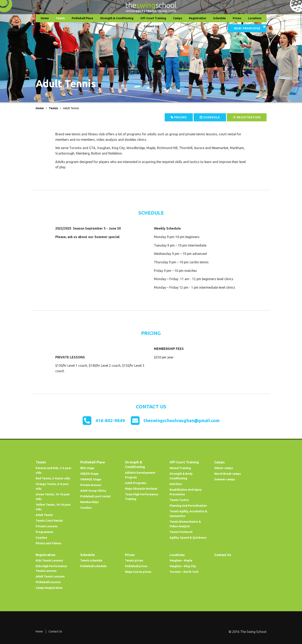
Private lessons (91, 485)
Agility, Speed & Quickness (188, 538)
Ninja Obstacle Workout (141, 489)
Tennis (60, 18)
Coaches (41, 538)
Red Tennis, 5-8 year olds (53, 478)
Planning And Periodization (188, 506)
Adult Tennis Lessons (50, 576)
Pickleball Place (82, 18)
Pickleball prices (136, 566)
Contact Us (151, 26)
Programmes (44, 532)
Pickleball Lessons (48, 582)
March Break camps (228, 474)
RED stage (87, 468)
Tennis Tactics (179, 500)
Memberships (90, 502)
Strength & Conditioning (117, 18)
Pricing (179, 117)
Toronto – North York (184, 572)
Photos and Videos (49, 543)
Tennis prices (134, 560)
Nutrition (176, 484)
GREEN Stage (89, 474)
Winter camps (224, 468)
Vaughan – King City (183, 566)
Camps (178, 18)
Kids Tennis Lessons (49, 560)
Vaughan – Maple (181, 560)
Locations (255, 18)
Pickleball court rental (95, 496)
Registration (198, 18)
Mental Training (180, 468)
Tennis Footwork (181, 532)
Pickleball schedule (93, 566)
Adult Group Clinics (93, 491)
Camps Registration (49, 588)
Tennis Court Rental (49, 521)
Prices (237, 18)
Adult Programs (136, 483)
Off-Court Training (153, 18)
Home (45, 18)
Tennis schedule (91, 560)
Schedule (219, 18)
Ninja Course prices (138, 572)
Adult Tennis (44, 515)
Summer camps (225, 479)
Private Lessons (47, 526)
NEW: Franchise (247, 28)
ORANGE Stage (91, 479)
